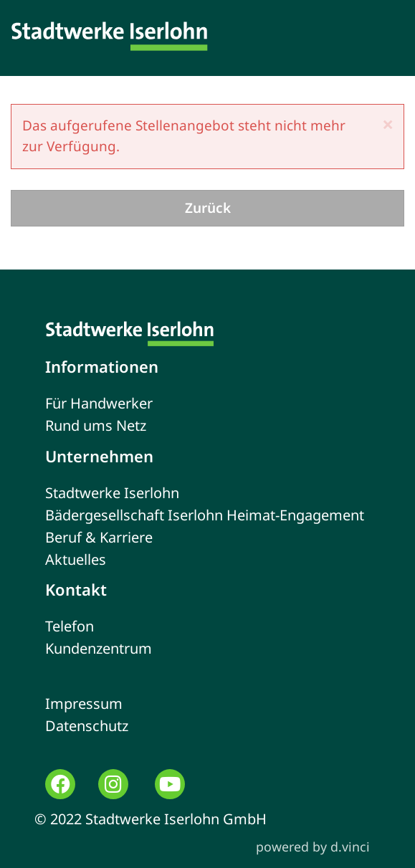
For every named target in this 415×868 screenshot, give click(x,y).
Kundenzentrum (99, 648)
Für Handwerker (99, 403)
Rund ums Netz (96, 425)
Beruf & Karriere (99, 537)
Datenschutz (87, 726)
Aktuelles (76, 559)
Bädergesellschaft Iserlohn (134, 515)
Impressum (84, 704)
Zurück (208, 208)
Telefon (70, 626)
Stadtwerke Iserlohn (112, 493)
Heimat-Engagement (295, 515)
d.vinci (350, 846)
